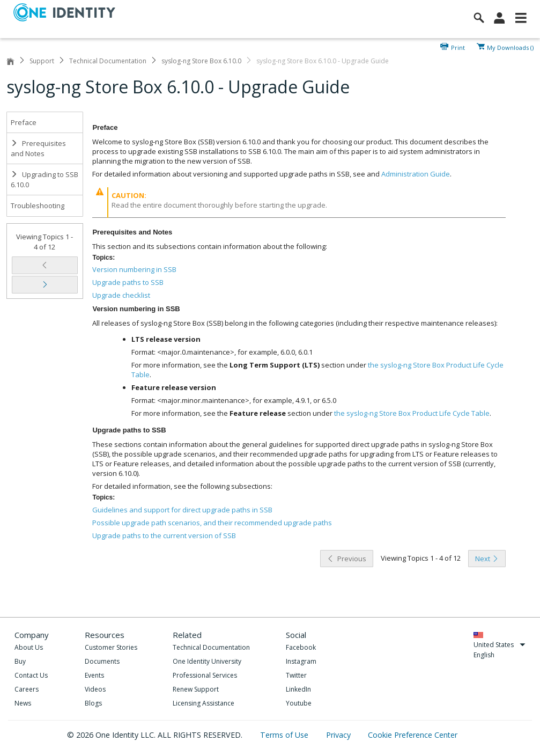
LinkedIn (298, 689)
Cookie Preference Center (413, 735)
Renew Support (196, 689)
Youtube (299, 703)
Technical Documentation (108, 61)
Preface (24, 122)
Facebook (301, 647)
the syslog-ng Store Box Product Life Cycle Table (412, 413)
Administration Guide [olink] (416, 174)
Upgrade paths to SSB (128, 282)
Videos (95, 689)
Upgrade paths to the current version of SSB (164, 535)
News (23, 703)
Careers (27, 689)
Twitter (296, 675)
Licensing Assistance (204, 703)
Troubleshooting (38, 205)
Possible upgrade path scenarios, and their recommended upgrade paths (212, 523)
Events (94, 675)
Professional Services (205, 675)
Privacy (339, 735)
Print (458, 47)
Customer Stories (111, 647)
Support (42, 61)
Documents (102, 661)
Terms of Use (285, 735)
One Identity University (207, 661)
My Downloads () (510, 47)
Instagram (301, 661)
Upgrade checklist (121, 295)
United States (500, 645)
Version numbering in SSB (134, 269)
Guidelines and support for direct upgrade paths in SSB (182, 510)
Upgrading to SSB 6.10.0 (45, 179)
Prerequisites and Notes (38, 148)
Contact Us (31, 675)
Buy (20, 661)
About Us (29, 647)
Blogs (93, 703)
